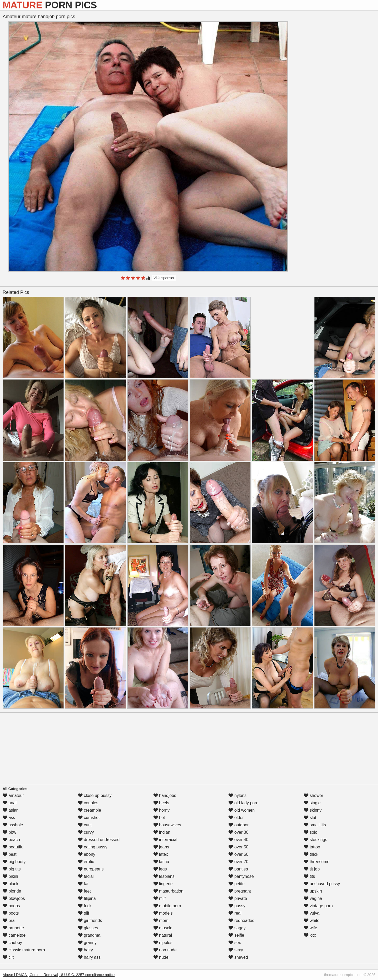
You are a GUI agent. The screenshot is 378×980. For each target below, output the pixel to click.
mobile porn (167, 906)
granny (87, 943)
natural (163, 935)
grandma (89, 935)
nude (161, 957)
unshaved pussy (322, 884)
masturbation (168, 891)
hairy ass (89, 957)
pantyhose (241, 876)
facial (86, 876)
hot (159, 818)
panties (238, 869)
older (236, 818)
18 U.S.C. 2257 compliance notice (87, 975)
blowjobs (14, 898)
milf (159, 898)
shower (313, 795)
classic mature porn (24, 950)
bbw (9, 832)
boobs (11, 906)
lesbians (164, 876)
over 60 (238, 854)
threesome (317, 862)
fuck (85, 906)
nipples (163, 943)
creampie (90, 810)
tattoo (312, 847)
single (312, 803)
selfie (236, 935)
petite (237, 884)
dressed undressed (99, 840)
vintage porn (318, 906)
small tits (315, 825)
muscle (163, 928)
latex (161, 854)
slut (310, 818)
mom (161, 921)
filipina (87, 898)
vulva (312, 913)
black (10, 884)
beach (11, 840)
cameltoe (14, 935)
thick (311, 854)
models (163, 913)
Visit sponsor (164, 278)
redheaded (241, 921)
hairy (85, 950)
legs (160, 869)
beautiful (14, 847)
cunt (85, 825)
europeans (91, 869)
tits (309, 876)
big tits (12, 869)
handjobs (165, 795)
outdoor (238, 825)
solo (311, 832)
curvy (86, 832)
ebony (87, 854)
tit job (312, 869)
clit (8, 957)
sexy (236, 950)
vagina (313, 898)
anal (10, 803)
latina (161, 862)
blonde (12, 891)
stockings (315, 840)
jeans (161, 847)
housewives (167, 825)
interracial (165, 840)
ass (9, 818)
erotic (86, 862)
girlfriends (90, 921)
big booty (14, 862)
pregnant (240, 891)
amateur (13, 795)
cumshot (89, 818)
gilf (84, 913)
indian (162, 832)
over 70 (238, 862)
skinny (313, 810)
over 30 (238, 832)
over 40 (238, 840)
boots (11, 913)
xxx (310, 935)
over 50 (238, 847)
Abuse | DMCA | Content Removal (30, 975)
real (235, 913)
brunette (13, 928)
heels (161, 803)
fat (83, 884)
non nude (165, 950)
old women (241, 810)
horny (161, 810)
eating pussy (93, 847)
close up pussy (95, 795)
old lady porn (243, 803)
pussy (237, 906)
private (238, 898)
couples (88, 803)
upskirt (313, 891)
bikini (10, 876)
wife (310, 928)
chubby (12, 943)
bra (9, 921)
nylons (237, 795)
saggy (237, 928)
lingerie (163, 884)
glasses (88, 928)
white (312, 921)
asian (11, 810)
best (10, 854)
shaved (238, 957)
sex (235, 943)
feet (84, 891)
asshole (13, 825)
